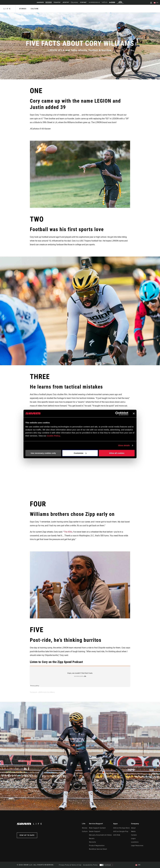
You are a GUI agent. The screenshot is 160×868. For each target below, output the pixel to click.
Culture (34, 9)
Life (8, 9)
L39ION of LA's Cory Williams (46, 692)
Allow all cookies (117, 453)
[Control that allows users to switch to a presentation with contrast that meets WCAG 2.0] (106, 865)
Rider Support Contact (97, 828)
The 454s (68, 532)
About (133, 828)
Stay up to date (27, 835)
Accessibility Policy (90, 865)
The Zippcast (34, 692)
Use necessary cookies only (43, 453)
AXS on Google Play (121, 831)
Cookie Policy (53, 436)
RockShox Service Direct (98, 849)
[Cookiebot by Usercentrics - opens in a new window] (117, 413)
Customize (80, 453)
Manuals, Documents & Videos (100, 835)
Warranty (92, 842)
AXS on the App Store (121, 828)
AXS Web (117, 835)
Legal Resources (137, 846)
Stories (23, 9)
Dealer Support (95, 831)
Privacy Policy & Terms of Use (70, 865)
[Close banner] (134, 413)
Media (133, 831)
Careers (134, 835)
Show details (124, 445)
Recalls (92, 839)
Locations (135, 842)
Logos (133, 839)
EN (156, 3)
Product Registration (97, 846)
